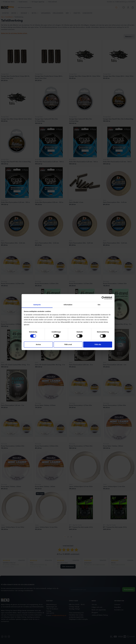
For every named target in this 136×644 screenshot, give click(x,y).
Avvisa (38, 345)
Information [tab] (68, 305)
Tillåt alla (98, 345)
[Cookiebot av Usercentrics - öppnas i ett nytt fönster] (103, 298)
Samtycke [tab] (37, 305)
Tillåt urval (68, 345)
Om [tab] (99, 305)
